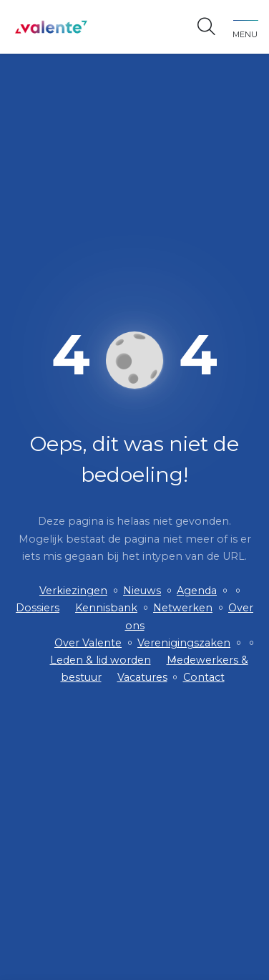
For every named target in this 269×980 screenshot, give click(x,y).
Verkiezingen (73, 591)
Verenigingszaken (184, 643)
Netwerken (183, 608)
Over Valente (88, 643)
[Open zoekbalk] (206, 27)
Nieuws (142, 591)
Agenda (197, 591)
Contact (204, 677)
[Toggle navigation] (245, 27)
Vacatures (142, 677)
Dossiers (38, 608)
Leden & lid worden (101, 660)
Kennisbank (106, 608)
